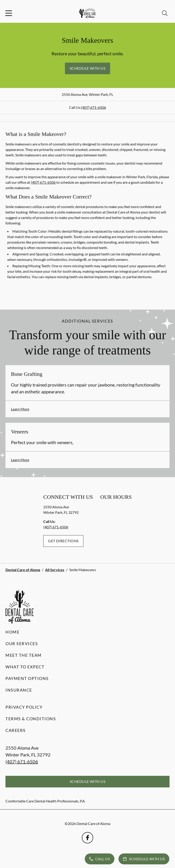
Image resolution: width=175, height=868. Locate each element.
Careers (16, 730)
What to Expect (25, 667)
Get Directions (63, 541)
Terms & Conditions (31, 719)
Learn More (20, 409)
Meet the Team (24, 655)
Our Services (22, 644)
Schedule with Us (88, 68)
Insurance (19, 690)
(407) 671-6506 (94, 107)
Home (12, 632)
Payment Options (27, 678)
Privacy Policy (24, 707)
